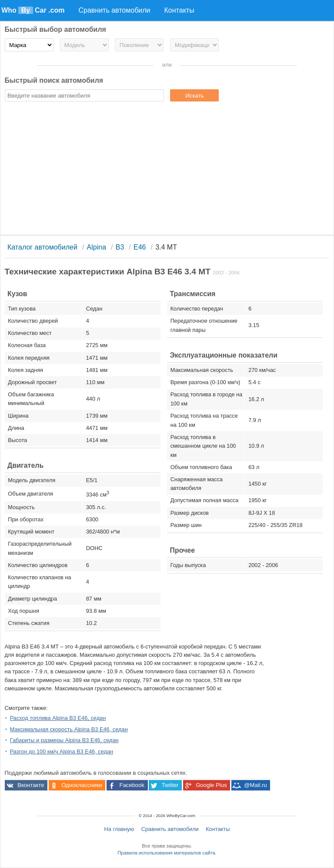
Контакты (218, 829)
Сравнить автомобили (170, 829)
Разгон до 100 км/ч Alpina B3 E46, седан (62, 751)
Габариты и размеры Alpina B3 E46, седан (64, 740)
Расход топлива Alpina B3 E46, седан (58, 718)
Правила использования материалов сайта (166, 853)
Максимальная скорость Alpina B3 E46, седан (69, 729)
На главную (119, 829)
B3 (120, 247)
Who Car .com (33, 10)
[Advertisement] (167, 169)
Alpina (97, 247)
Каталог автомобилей (42, 247)
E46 (140, 247)
